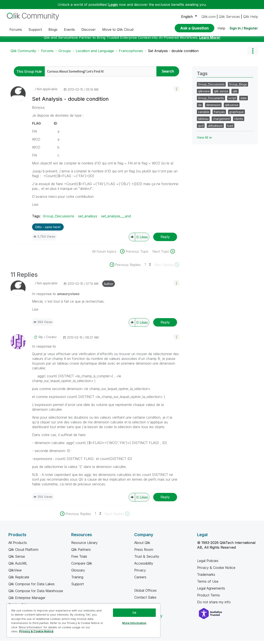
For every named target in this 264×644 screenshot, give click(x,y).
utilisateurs (215, 129)
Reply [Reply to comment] (165, 325)
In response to (56, 297)
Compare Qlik (82, 567)
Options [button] (253, 54)
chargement (221, 122)
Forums (47, 54)
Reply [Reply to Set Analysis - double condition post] (165, 240)
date (244, 101)
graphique (236, 115)
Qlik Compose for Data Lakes (32, 587)
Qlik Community (23, 54)
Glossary (78, 573)
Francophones (131, 54)
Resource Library (84, 546)
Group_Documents (211, 101)
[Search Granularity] (30, 75)
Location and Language (95, 54)
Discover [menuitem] (89, 29)
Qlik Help (251, 17)
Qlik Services (229, 17)
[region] (83, 620)
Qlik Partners (81, 553)
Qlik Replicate (19, 580)
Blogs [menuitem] (53, 29)
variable (204, 115)
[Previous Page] (127, 268)
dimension (213, 108)
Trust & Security (147, 560)
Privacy (140, 573)
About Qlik (142, 546)
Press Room (144, 553)
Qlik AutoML (18, 567)
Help (221, 28)
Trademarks (206, 578)
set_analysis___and (116, 219)
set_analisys (88, 219)
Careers (140, 580)
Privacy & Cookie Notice (216, 571)
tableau (203, 122)
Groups (65, 54)
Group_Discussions (59, 219)
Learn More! (210, 41)
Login (113, 5)
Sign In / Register (244, 28)
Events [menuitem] (69, 29)
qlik (235, 94)
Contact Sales (145, 601)
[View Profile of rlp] (41, 340)
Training (77, 580)
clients (239, 122)
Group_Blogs (238, 87)
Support (77, 587)
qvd (201, 129)
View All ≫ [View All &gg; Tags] (205, 141)
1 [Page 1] (145, 268)
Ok (134, 613)
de (200, 108)
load (230, 129)
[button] (177, 92)
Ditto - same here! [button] (48, 230)
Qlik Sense (17, 560)
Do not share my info (214, 605)
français (219, 115)
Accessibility (144, 567)
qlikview (204, 94)
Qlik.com (209, 17)
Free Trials (79, 560)
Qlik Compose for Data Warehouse (36, 594)
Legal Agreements (211, 591)
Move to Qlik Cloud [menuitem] (118, 29)
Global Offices (145, 594)
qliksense (232, 108)
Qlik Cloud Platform (23, 553)
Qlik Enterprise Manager (27, 601)
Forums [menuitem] (16, 29)
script (232, 101)
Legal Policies (208, 564)
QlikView (15, 573)
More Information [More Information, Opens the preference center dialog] (134, 623)
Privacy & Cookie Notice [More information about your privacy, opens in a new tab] (36, 631)
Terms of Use (208, 585)
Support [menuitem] (35, 29)
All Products (18, 546)
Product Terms (208, 598)
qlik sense (221, 94)
